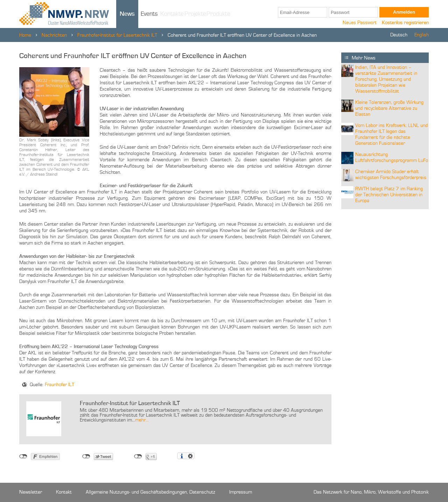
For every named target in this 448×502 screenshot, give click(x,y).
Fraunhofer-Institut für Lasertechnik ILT (117, 35)
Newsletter (31, 492)
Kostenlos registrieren (405, 23)
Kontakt (64, 492)
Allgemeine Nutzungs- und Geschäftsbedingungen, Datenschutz (150, 492)
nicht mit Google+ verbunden (138, 457)
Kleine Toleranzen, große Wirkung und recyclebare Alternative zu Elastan (389, 108)
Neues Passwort (360, 23)
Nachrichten (54, 35)
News (127, 14)
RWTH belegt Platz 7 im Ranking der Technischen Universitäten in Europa (389, 195)
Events (149, 14)
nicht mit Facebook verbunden (23, 457)
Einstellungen (190, 456)
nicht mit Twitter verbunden (86, 457)
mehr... (142, 420)
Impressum (241, 492)
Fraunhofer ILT (59, 385)
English (422, 35)
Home (25, 35)
